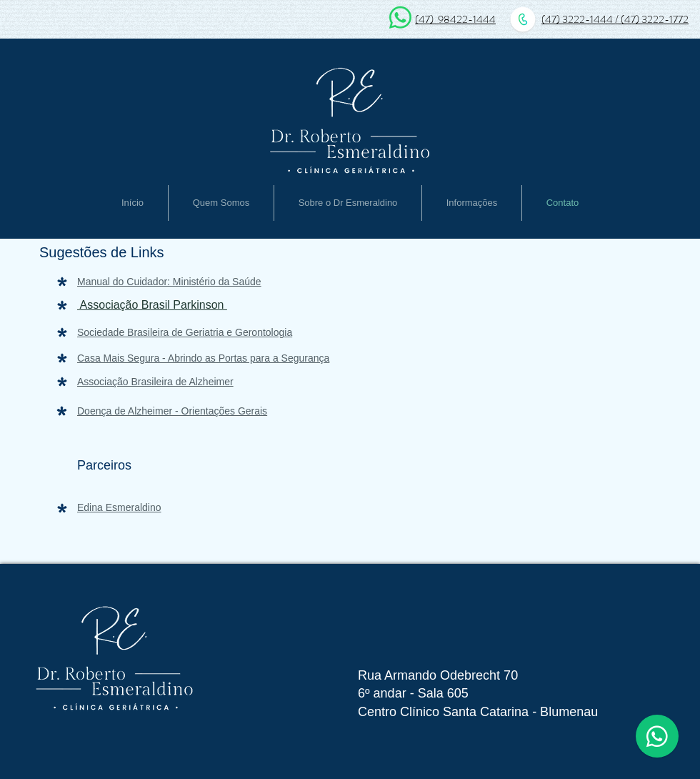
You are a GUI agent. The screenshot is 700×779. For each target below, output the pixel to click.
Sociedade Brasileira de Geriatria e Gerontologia (185, 332)
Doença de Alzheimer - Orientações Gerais (172, 411)
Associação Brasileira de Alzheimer (155, 382)
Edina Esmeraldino (119, 507)
